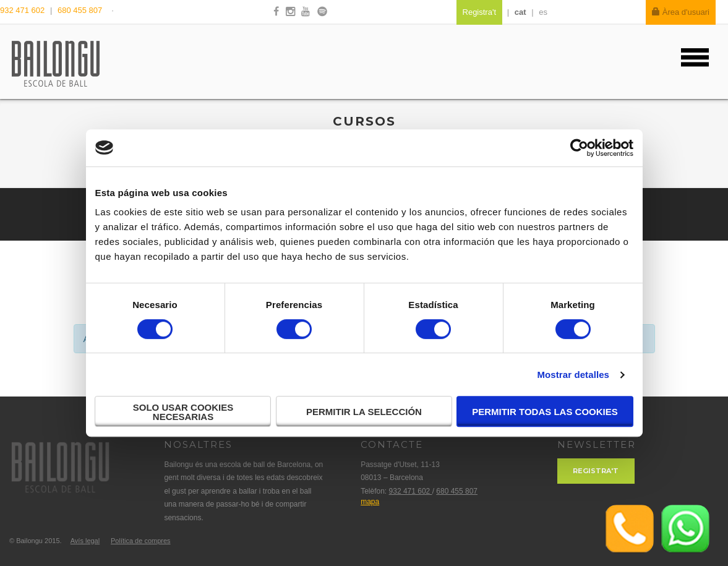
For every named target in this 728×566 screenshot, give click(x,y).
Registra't (596, 471)
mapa (370, 502)
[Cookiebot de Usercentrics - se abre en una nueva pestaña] (579, 148)
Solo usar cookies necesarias (183, 412)
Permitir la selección (364, 412)
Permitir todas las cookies (545, 412)
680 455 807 (80, 10)
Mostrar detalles (573, 375)
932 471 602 (24, 10)
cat (520, 12)
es (543, 12)
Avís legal (85, 541)
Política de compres (141, 541)
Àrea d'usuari (681, 12)
